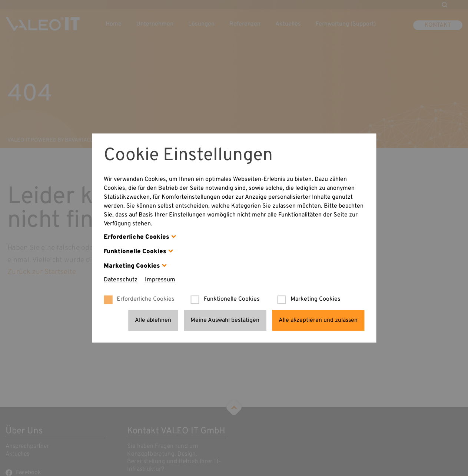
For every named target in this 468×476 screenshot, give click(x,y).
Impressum (160, 280)
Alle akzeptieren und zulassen (318, 320)
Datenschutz (121, 280)
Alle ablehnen (153, 320)
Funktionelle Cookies (135, 252)
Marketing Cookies (132, 266)
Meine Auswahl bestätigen (225, 320)
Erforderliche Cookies (137, 237)
